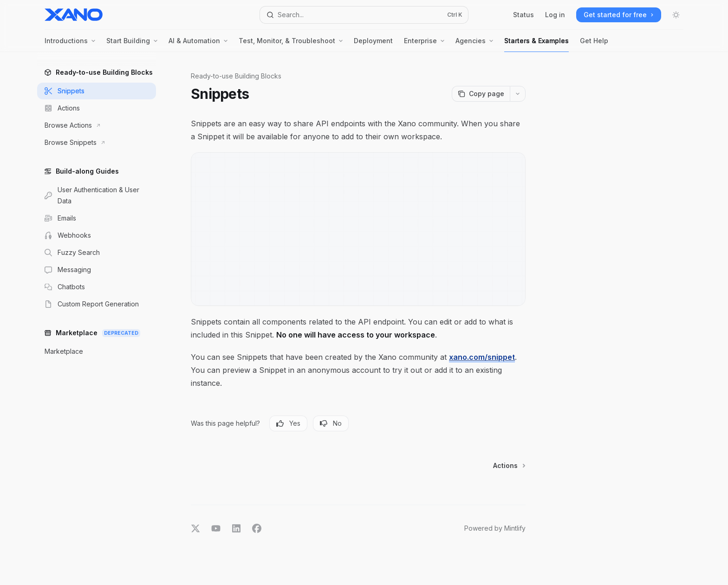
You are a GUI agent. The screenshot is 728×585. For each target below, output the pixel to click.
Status (523, 15)
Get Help (594, 44)
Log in (555, 15)
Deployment (373, 44)
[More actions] (518, 94)
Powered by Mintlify (495, 528)
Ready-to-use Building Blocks (236, 76)
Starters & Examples (536, 44)
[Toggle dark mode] (676, 15)
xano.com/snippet (482, 357)
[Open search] (364, 15)
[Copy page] (481, 94)
